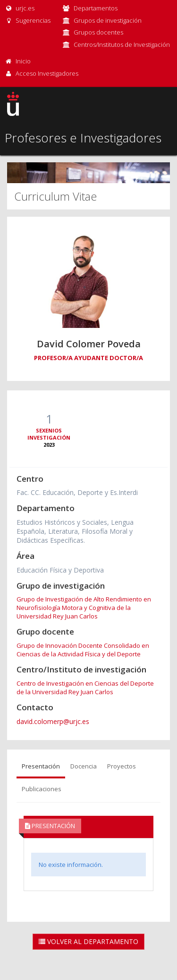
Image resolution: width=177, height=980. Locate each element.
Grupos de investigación (108, 20)
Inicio (23, 61)
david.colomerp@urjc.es (53, 721)
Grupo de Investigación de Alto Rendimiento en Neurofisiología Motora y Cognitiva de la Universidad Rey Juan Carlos (84, 608)
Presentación (41, 766)
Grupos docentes (98, 32)
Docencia (84, 766)
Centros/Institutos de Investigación (122, 44)
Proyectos (122, 766)
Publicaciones (42, 789)
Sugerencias (28, 20)
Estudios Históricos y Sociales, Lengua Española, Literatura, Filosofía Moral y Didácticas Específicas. (75, 531)
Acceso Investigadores (47, 73)
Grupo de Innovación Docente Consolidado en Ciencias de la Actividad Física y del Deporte (83, 650)
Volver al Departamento (88, 941)
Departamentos (96, 8)
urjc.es (20, 8)
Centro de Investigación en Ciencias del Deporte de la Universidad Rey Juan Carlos (85, 688)
